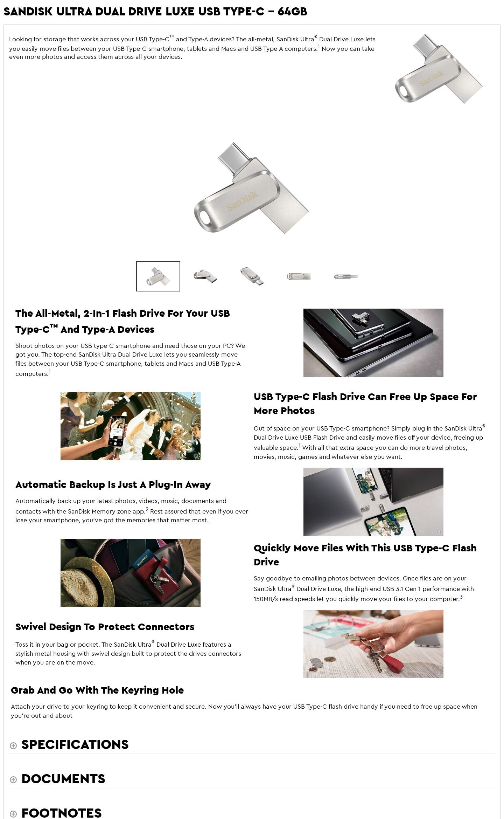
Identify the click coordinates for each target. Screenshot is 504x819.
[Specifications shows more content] (69, 744)
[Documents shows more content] (57, 778)
